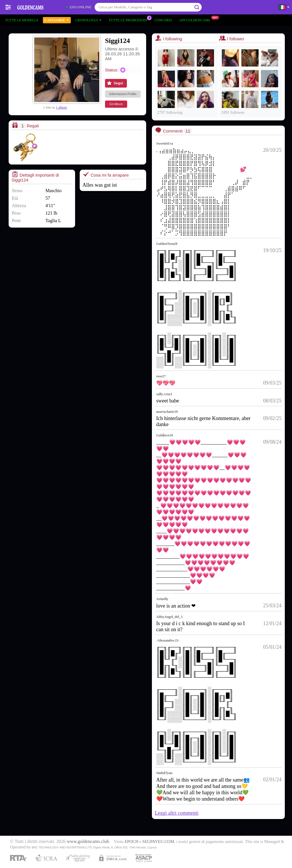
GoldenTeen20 (167, 244)
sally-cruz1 (164, 394)
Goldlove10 (165, 435)
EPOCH (131, 841)
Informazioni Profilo (123, 94)
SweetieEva (165, 143)
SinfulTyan (164, 773)
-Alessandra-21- (168, 640)
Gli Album (116, 104)
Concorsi (163, 20)
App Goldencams (196, 20)
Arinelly (162, 599)
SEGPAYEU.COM (158, 841)
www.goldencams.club (88, 841)
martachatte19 (167, 412)
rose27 (161, 376)
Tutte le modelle (22, 20)
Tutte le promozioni (129, 20)
